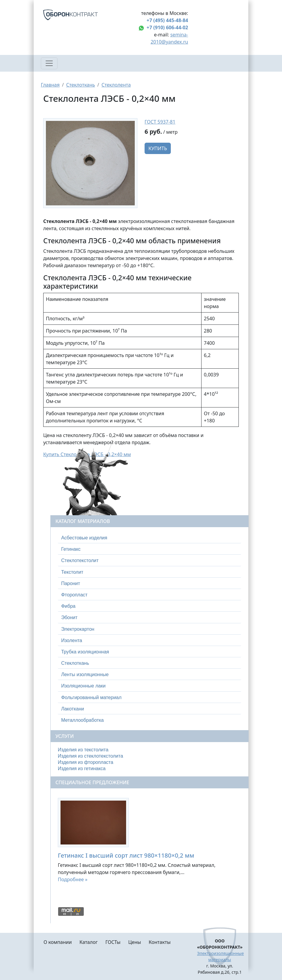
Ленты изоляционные (85, 674)
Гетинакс (71, 549)
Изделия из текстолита (83, 750)
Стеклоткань (81, 85)
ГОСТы (113, 942)
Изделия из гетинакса (82, 769)
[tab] (149, 538)
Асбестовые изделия (84, 538)
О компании (58, 942)
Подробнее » (73, 879)
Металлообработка (82, 720)
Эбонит (69, 617)
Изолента (72, 640)
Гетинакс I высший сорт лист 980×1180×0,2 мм (126, 855)
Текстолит (72, 572)
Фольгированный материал (91, 697)
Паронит (70, 583)
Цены (135, 942)
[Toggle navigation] (49, 63)
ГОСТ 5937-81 (160, 122)
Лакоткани (72, 709)
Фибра (68, 606)
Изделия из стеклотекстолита (90, 756)
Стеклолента (116, 85)
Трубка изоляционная (85, 652)
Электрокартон (78, 629)
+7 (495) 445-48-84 (167, 20)
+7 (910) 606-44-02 (167, 27)
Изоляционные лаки (83, 686)
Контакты (160, 942)
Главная (50, 85)
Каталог (89, 942)
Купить (158, 148)
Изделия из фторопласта (86, 762)
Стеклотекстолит (80, 560)
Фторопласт (74, 595)
